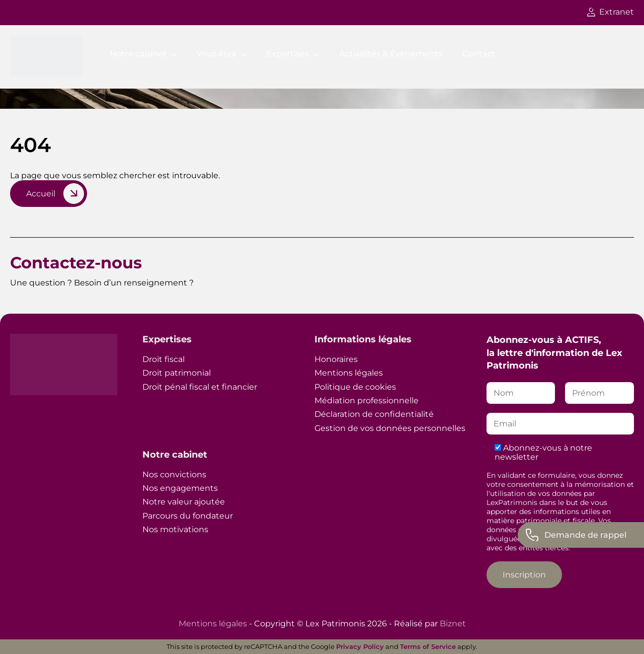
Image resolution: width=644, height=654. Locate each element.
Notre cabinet (138, 54)
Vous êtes (216, 54)
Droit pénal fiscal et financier (200, 387)
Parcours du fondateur (188, 516)
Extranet (611, 12)
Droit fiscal (164, 359)
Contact (479, 54)
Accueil (41, 194)
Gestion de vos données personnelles (390, 428)
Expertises (288, 54)
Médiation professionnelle (367, 401)
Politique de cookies (355, 387)
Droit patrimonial (177, 373)
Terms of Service (428, 646)
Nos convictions (174, 475)
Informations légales (363, 339)
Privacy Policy (360, 646)
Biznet (453, 624)
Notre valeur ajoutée (184, 502)
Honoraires (336, 359)
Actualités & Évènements (391, 54)
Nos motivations (175, 529)
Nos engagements (180, 488)
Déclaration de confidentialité (374, 414)
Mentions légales (349, 373)
